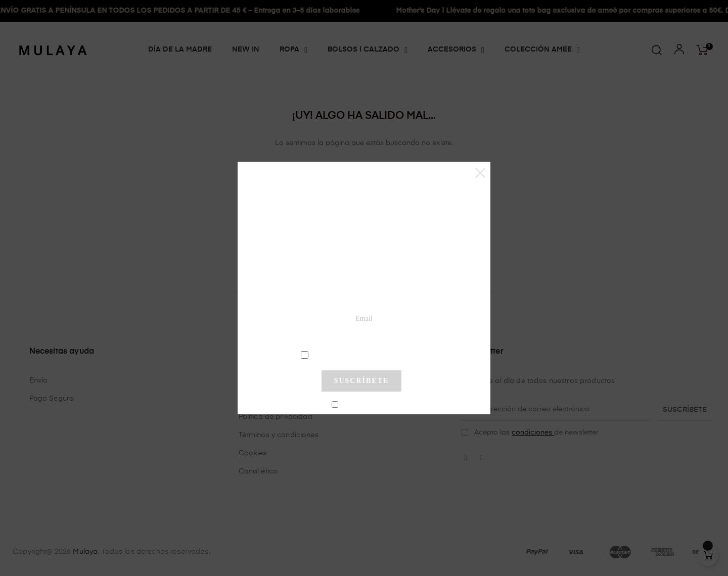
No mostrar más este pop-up (366, 405)
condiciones (363, 354)
